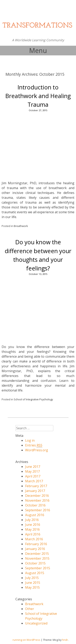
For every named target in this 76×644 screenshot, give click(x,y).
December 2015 (37, 554)
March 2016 (34, 539)
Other (30, 609)
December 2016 (37, 496)
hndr (65, 640)
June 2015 (33, 583)
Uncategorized (36, 623)
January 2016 (35, 549)
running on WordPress (26, 640)
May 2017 (32, 471)
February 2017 (36, 486)
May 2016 (32, 529)
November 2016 (37, 500)
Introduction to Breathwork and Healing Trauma (38, 96)
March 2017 (34, 481)
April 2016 (33, 534)
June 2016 (33, 525)
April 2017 (33, 476)
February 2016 (36, 544)
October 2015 (35, 563)
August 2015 (35, 573)
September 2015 (38, 568)
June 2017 (33, 467)
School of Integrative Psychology (33, 399)
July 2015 (32, 578)
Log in (30, 440)
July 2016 (32, 520)
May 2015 (32, 587)
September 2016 (38, 510)
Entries (34, 445)
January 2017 (35, 491)
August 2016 (35, 515)
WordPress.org (37, 450)
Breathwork (21, 226)
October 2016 (35, 505)
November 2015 (37, 558)
